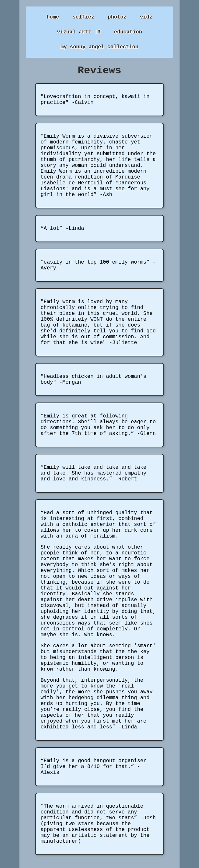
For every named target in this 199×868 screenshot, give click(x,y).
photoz (117, 17)
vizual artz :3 (79, 32)
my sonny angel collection (99, 47)
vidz (146, 17)
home (53, 17)
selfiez (83, 17)
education (128, 32)
